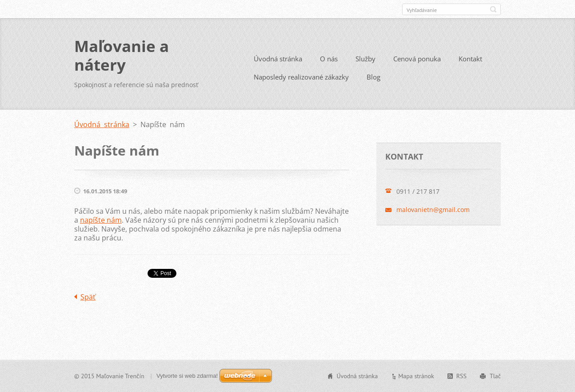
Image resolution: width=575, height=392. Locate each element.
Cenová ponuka (417, 59)
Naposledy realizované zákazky (301, 77)
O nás (329, 59)
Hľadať (493, 9)
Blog (373, 77)
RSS (461, 376)
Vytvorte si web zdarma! (187, 376)
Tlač (495, 376)
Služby (365, 59)
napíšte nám (101, 220)
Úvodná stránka (278, 59)
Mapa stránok (416, 376)
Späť (88, 297)
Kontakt (470, 59)
